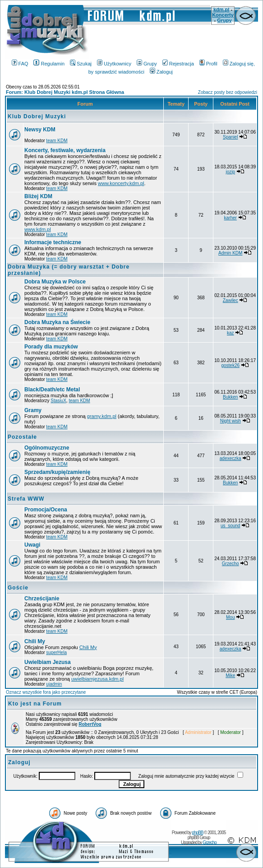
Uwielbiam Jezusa (48, 662)
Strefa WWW (26, 499)
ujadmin (54, 684)
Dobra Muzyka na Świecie (57, 322)
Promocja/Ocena (46, 510)
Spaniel (230, 137)
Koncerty (223, 15)
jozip (230, 172)
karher (231, 218)
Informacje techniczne (53, 242)
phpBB (197, 833)
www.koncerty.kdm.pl (121, 183)
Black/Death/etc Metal (52, 390)
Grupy (224, 20)
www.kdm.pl (38, 229)
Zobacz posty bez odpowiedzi (228, 92)
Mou (230, 617)
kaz (231, 333)
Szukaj (81, 64)
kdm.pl (221, 9)
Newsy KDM (40, 130)
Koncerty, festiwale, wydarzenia (65, 150)
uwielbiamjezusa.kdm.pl (97, 679)
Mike (230, 675)
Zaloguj (161, 72)
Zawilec (231, 300)
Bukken (230, 397)
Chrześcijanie (42, 599)
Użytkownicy (114, 64)
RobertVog (90, 724)
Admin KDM (230, 253)
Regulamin (49, 64)
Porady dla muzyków (51, 347)
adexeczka (231, 458)
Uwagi (32, 545)
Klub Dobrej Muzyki (37, 116)
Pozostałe (22, 437)
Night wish (231, 421)
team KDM (57, 141)
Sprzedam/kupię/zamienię (57, 472)
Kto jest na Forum (35, 704)
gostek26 (230, 365)
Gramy (33, 410)
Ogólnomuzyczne (47, 448)
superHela (56, 652)
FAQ (20, 64)
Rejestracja (178, 64)
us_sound (230, 526)
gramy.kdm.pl (102, 416)
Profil (208, 64)
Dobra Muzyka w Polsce (55, 282)
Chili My (35, 641)
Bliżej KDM (38, 196)
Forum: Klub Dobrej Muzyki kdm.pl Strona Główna (65, 92)
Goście (18, 588)
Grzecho (231, 564)
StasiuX (58, 401)
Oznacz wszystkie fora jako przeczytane (46, 692)
